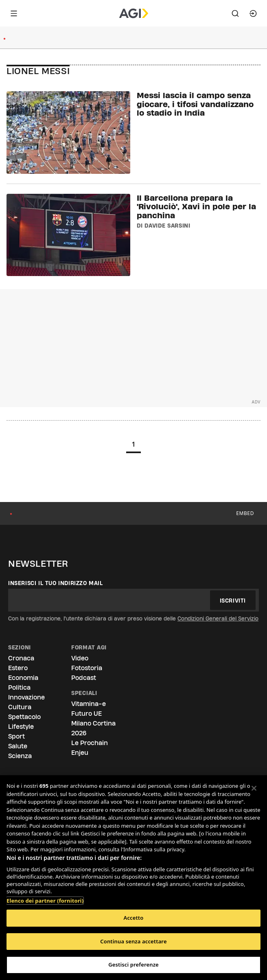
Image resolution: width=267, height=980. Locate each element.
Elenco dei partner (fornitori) (45, 897)
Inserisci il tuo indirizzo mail (56, 583)
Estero (18, 668)
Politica (19, 687)
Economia (23, 678)
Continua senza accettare (133, 941)
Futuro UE (86, 714)
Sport (16, 736)
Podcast (84, 678)
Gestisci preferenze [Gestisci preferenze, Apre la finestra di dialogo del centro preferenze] (133, 965)
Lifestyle (21, 727)
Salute (18, 746)
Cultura (20, 707)
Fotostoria (87, 668)
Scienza (20, 756)
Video (80, 658)
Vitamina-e (89, 704)
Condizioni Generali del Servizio (218, 618)
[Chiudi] (254, 788)
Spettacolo (24, 717)
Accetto (134, 918)
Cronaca (21, 658)
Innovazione (26, 697)
